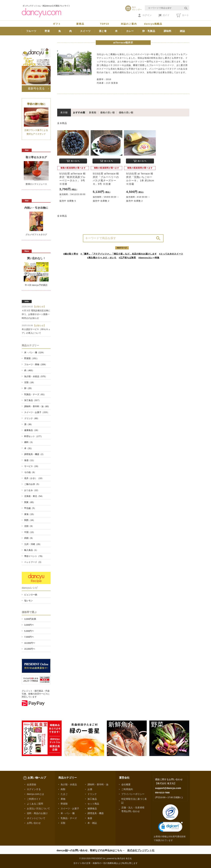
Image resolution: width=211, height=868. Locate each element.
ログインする (34, 789)
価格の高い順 (126, 112)
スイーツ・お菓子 (70, 808)
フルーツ (31, 31)
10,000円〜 (30, 643)
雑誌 (182, 31)
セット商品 (93, 804)
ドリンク (92, 794)
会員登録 (31, 784)
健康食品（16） (32, 430)
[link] (170, 827)
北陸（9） (29, 526)
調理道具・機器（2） (34, 454)
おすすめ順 (79, 112)
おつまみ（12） (32, 490)
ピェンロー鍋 (31, 595)
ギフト (57, 24)
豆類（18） (30, 382)
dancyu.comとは (35, 794)
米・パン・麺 (68, 813)
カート (183, 15)
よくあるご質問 (35, 804)
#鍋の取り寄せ (71, 254)
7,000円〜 (29, 637)
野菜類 (64, 804)
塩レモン (29, 601)
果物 (63, 799)
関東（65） (30, 502)
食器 (90, 818)
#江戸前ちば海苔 (127, 258)
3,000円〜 (29, 625)
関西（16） (30, 520)
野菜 (47, 31)
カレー (130, 31)
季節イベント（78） (34, 556)
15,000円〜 (30, 649)
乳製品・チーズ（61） (35, 394)
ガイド (164, 15)
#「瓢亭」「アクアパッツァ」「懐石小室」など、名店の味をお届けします (119, 254)
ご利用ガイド (34, 799)
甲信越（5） (30, 508)
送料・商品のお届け (37, 813)
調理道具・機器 (96, 813)
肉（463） (29, 370)
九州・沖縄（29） (33, 544)
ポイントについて (36, 818)
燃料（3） (29, 442)
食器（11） (30, 460)
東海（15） (30, 514)
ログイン (145, 15)
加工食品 (92, 799)
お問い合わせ (34, 823)
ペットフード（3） (33, 562)
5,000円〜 (29, 631)
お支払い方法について (38, 808)
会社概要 (126, 784)
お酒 (90, 789)
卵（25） (29, 388)
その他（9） (30, 472)
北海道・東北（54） (34, 496)
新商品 (80, 24)
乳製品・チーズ (69, 818)
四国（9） (29, 538)
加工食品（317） (32, 400)
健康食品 (92, 808)
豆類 (63, 823)
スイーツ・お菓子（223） (37, 412)
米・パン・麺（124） (35, 352)
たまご (64, 794)
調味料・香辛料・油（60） (37, 406)
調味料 (168, 31)
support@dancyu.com (168, 788)
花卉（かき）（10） (34, 478)
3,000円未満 (30, 619)
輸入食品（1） (31, 550)
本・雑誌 (92, 823)
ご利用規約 (127, 789)
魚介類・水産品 (69, 784)
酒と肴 (103, 31)
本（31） (29, 448)
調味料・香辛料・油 (98, 784)
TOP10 (105, 24)
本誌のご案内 (129, 24)
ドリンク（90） (32, 418)
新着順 (93, 112)
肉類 (63, 789)
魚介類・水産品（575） (36, 376)
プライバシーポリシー (133, 794)
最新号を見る (36, 88)
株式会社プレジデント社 (141, 850)
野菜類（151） (31, 358)
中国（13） (30, 532)
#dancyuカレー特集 (149, 258)
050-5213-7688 (162, 793)
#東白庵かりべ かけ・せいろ (102, 258)
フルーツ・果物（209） (36, 364)
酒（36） (29, 424)
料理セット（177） (34, 436)
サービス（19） (32, 466)
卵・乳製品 (149, 31)
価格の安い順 (108, 112)
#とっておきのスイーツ (171, 254)
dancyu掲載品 (153, 24)
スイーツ (85, 31)
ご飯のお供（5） (32, 484)
